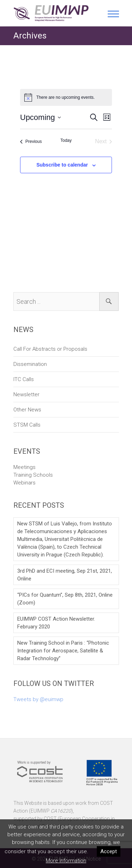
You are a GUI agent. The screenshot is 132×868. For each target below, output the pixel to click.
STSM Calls (27, 425)
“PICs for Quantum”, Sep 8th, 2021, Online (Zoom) (65, 599)
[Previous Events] (31, 141)
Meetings (24, 467)
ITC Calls (24, 379)
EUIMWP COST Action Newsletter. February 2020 (56, 623)
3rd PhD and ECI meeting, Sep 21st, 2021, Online (65, 575)
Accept (109, 851)
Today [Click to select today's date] (66, 140)
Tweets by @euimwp (38, 699)
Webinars (24, 483)
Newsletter (26, 394)
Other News (27, 410)
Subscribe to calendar (62, 165)
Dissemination (30, 364)
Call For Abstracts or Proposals (50, 349)
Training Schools (33, 475)
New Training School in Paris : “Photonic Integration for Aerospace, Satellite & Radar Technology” (63, 651)
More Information (66, 861)
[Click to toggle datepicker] (40, 117)
